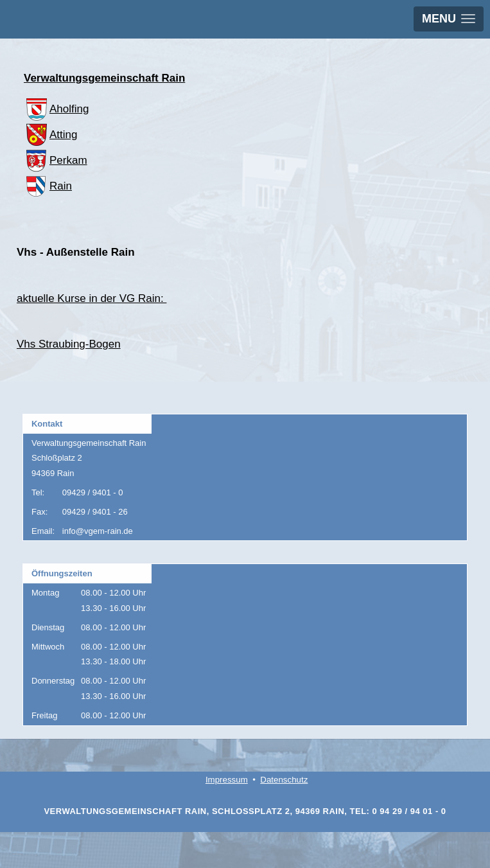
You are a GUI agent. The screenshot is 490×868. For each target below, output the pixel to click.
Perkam (56, 160)
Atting (50, 135)
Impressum (227, 780)
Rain (48, 186)
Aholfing (56, 109)
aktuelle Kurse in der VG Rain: (92, 298)
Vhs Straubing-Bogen (69, 344)
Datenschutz (284, 780)
